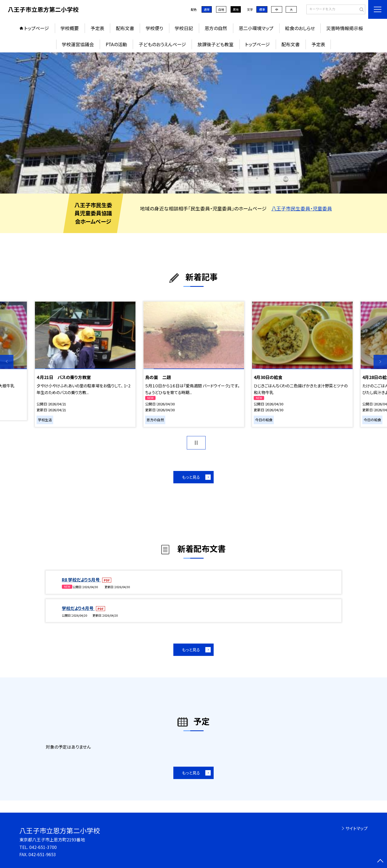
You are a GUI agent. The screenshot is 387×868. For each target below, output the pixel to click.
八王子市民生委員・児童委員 (302, 208)
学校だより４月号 (78, 608)
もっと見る (191, 477)
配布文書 (125, 28)
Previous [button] (7, 362)
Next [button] (380, 362)
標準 (262, 9)
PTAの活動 (116, 44)
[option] (193, 123)
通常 (207, 9)
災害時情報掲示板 (345, 28)
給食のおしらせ (300, 28)
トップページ (37, 28)
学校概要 (70, 28)
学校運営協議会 (78, 44)
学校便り (154, 28)
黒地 (236, 9)
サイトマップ (356, 828)
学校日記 (184, 28)
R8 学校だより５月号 (81, 580)
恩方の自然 (216, 28)
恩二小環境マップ (256, 28)
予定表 (97, 28)
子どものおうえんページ (162, 44)
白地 (221, 9)
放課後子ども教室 (216, 44)
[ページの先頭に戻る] (380, 861)
